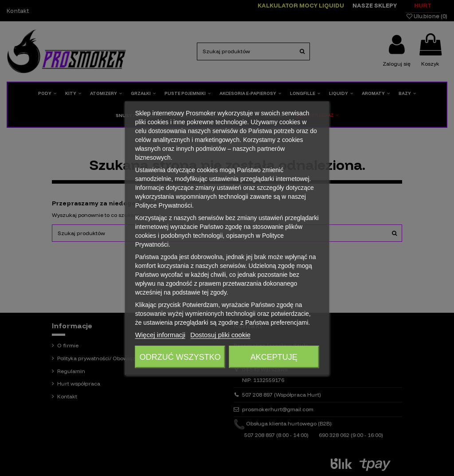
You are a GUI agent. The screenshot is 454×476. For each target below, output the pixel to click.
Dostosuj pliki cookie (220, 334)
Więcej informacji (160, 334)
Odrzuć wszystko (180, 357)
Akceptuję (274, 357)
